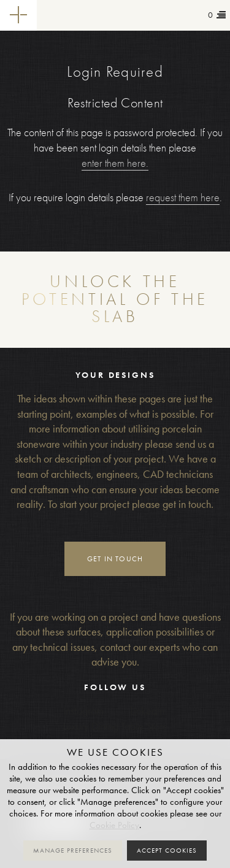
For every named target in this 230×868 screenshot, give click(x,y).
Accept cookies (167, 851)
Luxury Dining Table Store (115, 727)
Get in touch (115, 559)
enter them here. (115, 163)
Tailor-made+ (71, 15)
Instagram (83, 711)
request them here (183, 198)
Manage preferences (73, 851)
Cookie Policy (114, 825)
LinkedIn (147, 711)
